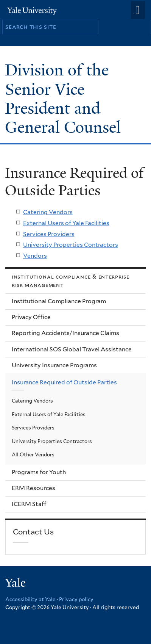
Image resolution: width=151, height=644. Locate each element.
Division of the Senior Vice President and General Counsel (65, 99)
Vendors (35, 256)
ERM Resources (33, 488)
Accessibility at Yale (30, 599)
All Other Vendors (33, 454)
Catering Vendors (48, 212)
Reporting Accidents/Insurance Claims (65, 333)
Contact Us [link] (33, 532)
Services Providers (49, 234)
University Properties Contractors (71, 245)
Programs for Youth (39, 472)
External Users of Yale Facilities (66, 223)
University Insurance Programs (54, 365)
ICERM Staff (29, 504)
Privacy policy (76, 599)
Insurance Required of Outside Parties (64, 382)
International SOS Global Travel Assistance (72, 349)
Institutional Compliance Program (59, 301)
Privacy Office (31, 317)
